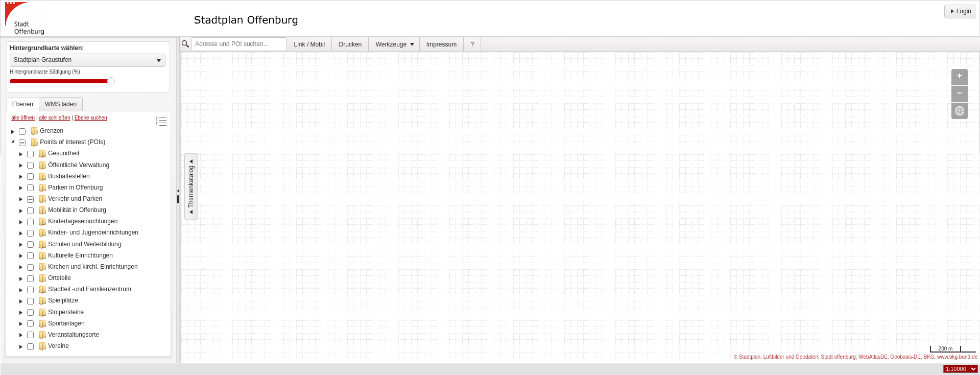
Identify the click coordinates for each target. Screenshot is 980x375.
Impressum (441, 44)
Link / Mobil (310, 44)
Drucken (351, 44)
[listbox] (88, 60)
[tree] (88, 240)
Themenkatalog (191, 187)
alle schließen (54, 118)
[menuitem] (309, 44)
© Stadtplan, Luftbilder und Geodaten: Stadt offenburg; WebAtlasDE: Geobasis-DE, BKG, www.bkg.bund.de (856, 357)
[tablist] (88, 227)
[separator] (178, 200)
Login (960, 11)
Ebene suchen (91, 118)
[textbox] (239, 44)
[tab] (23, 104)
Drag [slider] (111, 81)
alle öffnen (23, 118)
